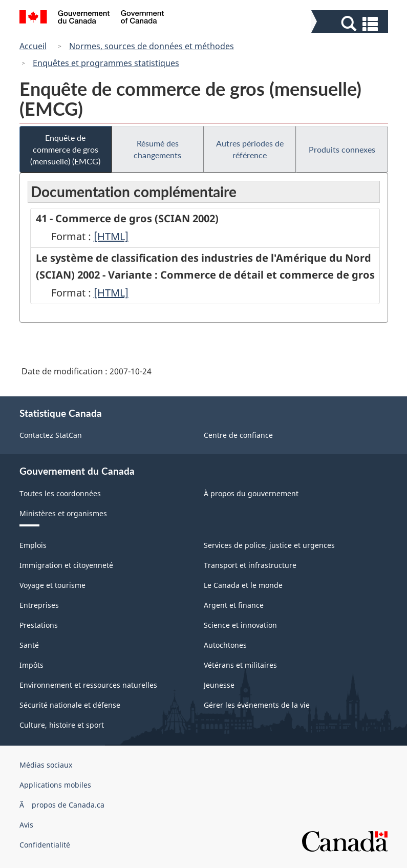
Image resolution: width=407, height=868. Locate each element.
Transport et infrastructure (250, 565)
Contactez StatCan (51, 435)
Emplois (33, 545)
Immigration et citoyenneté (66, 565)
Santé (29, 645)
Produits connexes (342, 149)
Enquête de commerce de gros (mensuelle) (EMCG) (65, 149)
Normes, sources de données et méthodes (152, 46)
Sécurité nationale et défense (70, 705)
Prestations (39, 625)
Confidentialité (45, 845)
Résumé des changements (157, 149)
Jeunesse (219, 685)
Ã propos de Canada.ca (62, 805)
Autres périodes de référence (250, 149)
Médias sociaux (46, 765)
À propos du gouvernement (251, 493)
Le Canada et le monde (243, 585)
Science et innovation (240, 625)
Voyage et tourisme (52, 585)
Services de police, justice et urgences (269, 545)
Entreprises (39, 605)
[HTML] (111, 236)
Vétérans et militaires (240, 665)
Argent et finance (234, 605)
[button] (351, 24)
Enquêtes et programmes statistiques (106, 63)
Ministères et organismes (63, 513)
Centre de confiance (238, 435)
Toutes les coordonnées (60, 493)
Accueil (33, 46)
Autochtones (225, 645)
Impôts (31, 665)
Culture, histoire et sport (62, 725)
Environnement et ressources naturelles (88, 685)
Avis (26, 825)
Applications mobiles (55, 785)
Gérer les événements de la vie (257, 705)
